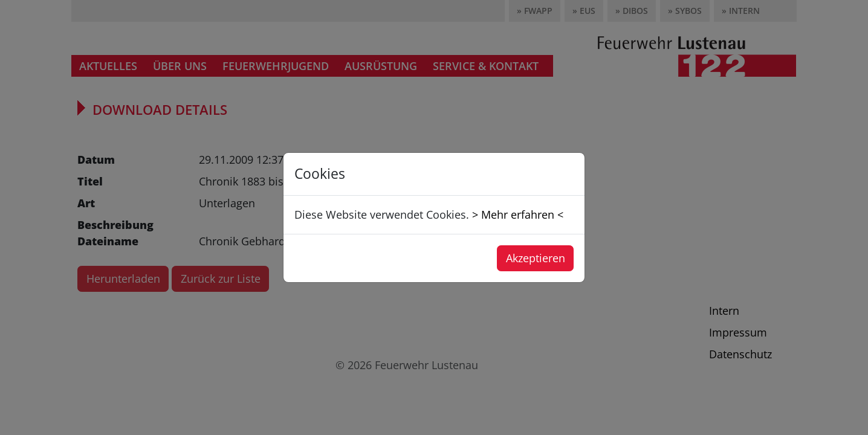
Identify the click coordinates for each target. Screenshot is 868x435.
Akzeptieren (536, 258)
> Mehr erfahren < (518, 214)
